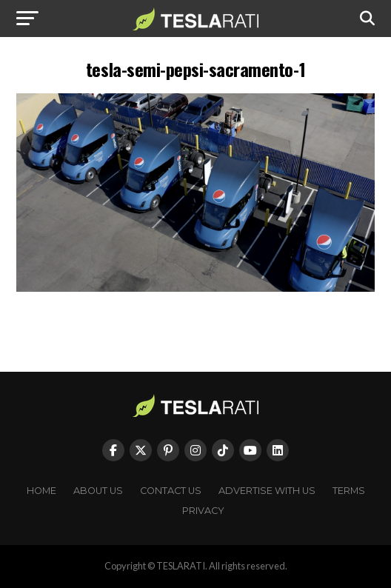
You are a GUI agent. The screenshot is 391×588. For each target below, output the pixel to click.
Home (41, 491)
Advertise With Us (267, 491)
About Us (98, 491)
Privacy (203, 511)
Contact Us (171, 491)
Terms (349, 491)
